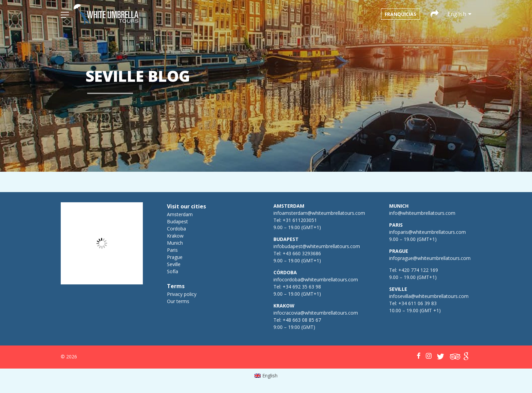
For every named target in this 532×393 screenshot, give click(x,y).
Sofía (173, 271)
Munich (175, 243)
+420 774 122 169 (417, 270)
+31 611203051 (300, 220)
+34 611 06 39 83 (417, 303)
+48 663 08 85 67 (302, 320)
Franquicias (401, 14)
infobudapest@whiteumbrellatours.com (317, 246)
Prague (175, 257)
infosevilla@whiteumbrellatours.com (429, 296)
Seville (174, 264)
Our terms (178, 301)
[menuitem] (266, 376)
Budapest (177, 221)
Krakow (175, 236)
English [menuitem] (270, 376)
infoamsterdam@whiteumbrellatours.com (319, 213)
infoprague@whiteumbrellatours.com (430, 258)
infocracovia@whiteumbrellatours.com (316, 313)
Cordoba (176, 229)
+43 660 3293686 (302, 253)
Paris (172, 250)
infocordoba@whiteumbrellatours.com (316, 279)
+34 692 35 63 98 (302, 287)
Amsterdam (180, 214)
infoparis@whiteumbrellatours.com (427, 232)
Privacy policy (182, 294)
